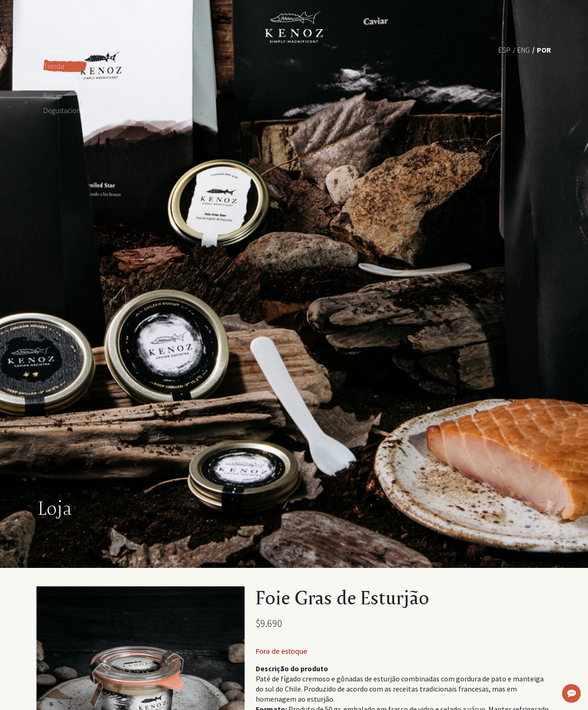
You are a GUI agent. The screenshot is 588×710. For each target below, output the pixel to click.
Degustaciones (65, 110)
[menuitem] (504, 49)
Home (52, 51)
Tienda (54, 66)
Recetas (55, 81)
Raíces (53, 95)
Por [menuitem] (544, 50)
